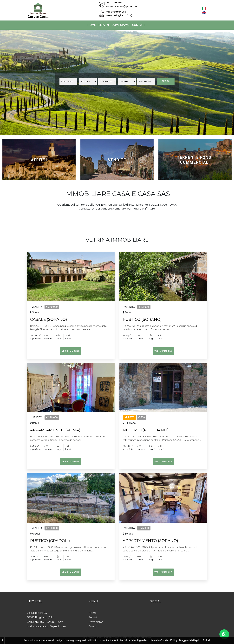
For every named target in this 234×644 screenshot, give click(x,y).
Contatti (139, 25)
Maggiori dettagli (189, 640)
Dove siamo (121, 25)
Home (92, 25)
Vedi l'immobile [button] (71, 351)
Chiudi (207, 640)
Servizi (104, 25)
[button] (18, 82)
